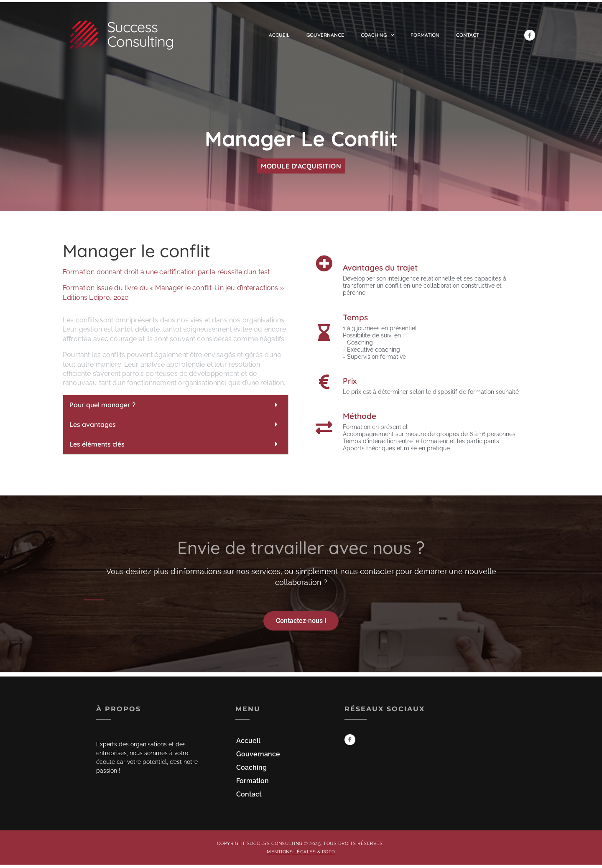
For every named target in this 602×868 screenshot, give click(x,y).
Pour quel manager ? (102, 405)
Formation (425, 35)
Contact (468, 35)
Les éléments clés (97, 444)
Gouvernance (325, 35)
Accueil (279, 35)
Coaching (377, 35)
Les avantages (93, 424)
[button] (176, 405)
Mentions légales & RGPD (301, 852)
